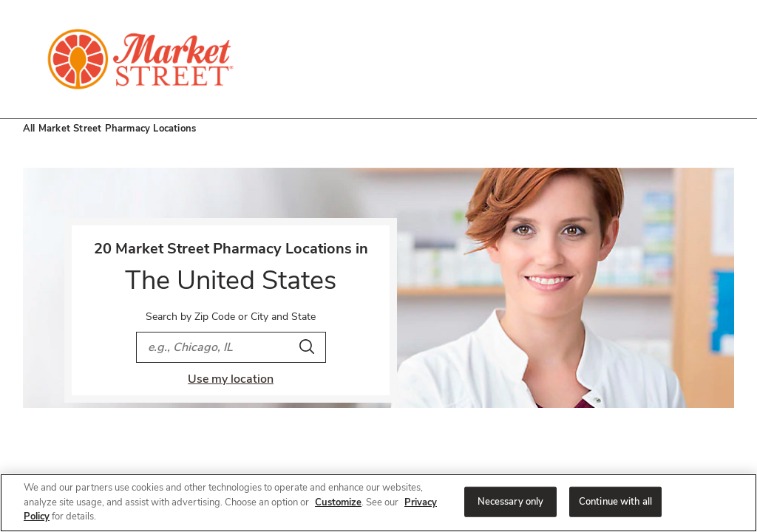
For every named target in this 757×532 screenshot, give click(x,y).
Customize (338, 502)
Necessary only (511, 501)
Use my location (231, 379)
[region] (378, 503)
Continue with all (615, 501)
